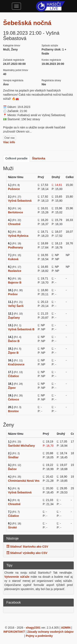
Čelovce (14, 399)
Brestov (13, 411)
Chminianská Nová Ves (24, 481)
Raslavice (15, 271)
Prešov (13, 294)
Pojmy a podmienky (39, 636)
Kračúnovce (16, 364)
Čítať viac (10, 138)
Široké (12, 527)
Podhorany (16, 247)
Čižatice (13, 376)
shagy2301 (33, 628)
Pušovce (14, 189)
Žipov (12, 388)
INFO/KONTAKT (14, 632)
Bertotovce (16, 212)
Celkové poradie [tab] (16, 158)
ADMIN (66, 628)
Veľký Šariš (16, 306)
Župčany (14, 318)
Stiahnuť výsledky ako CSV (27, 553)
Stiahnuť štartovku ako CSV (27, 547)
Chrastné (14, 224)
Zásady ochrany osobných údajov (51, 632)
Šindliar (13, 457)
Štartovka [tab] (39, 158)
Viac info (9, 142)
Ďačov (12, 469)
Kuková (13, 259)
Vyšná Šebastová (20, 201)
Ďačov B (14, 341)
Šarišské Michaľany (21, 446)
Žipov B (13, 353)
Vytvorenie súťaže (17, 577)
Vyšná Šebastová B (21, 329)
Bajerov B (15, 283)
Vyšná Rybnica (18, 236)
